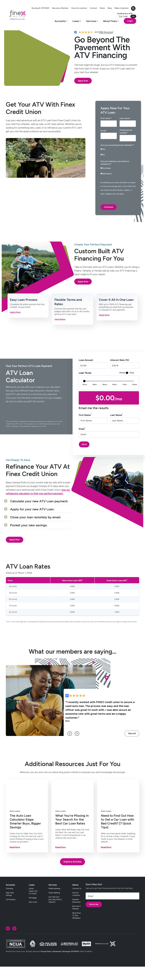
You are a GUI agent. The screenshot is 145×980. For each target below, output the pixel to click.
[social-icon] (8, 942)
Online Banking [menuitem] (54, 906)
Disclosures (57, 965)
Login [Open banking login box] (125, 26)
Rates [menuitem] (112, 8)
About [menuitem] (75, 898)
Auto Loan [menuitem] (33, 915)
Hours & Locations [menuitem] (89, 8)
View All (132, 747)
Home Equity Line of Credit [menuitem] (33, 904)
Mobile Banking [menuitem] (54, 902)
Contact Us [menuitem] (77, 902)
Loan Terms (85, 386)
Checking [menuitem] (9, 902)
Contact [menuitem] (103, 8)
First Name (85, 428)
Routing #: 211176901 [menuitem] (50, 8)
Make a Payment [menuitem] (117, 14)
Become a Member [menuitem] (70, 8)
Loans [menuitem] (32, 898)
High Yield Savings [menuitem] (10, 907)
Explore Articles (72, 875)
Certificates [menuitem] (11, 913)
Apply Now (83, 94)
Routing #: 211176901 (71, 965)
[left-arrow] (71, 747)
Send (84, 458)
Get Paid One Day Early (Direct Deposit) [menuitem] (55, 913)
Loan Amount (86, 373)
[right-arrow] (78, 747)
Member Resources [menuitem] (76, 914)
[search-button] (128, 11)
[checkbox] (118, 166)
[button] (57, 27)
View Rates (60, 333)
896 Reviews (106, 45)
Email (82, 442)
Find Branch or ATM (120, 19)
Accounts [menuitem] (10, 898)
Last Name (117, 428)
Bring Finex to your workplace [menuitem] (77, 929)
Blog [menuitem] (120, 8)
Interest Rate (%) (120, 373)
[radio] (118, 163)
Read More (15, 860)
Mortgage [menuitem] (33, 911)
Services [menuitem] (53, 898)
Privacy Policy (46, 965)
